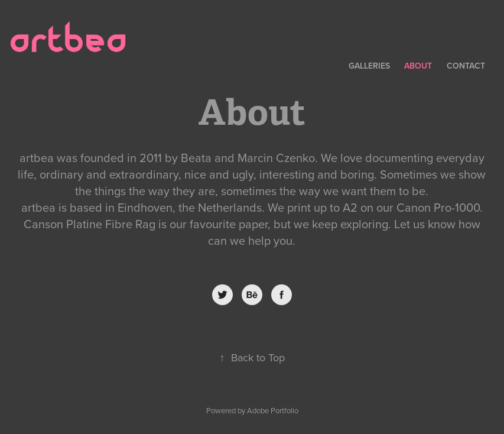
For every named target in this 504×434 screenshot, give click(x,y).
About (418, 66)
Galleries (369, 66)
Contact (466, 66)
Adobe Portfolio (273, 410)
